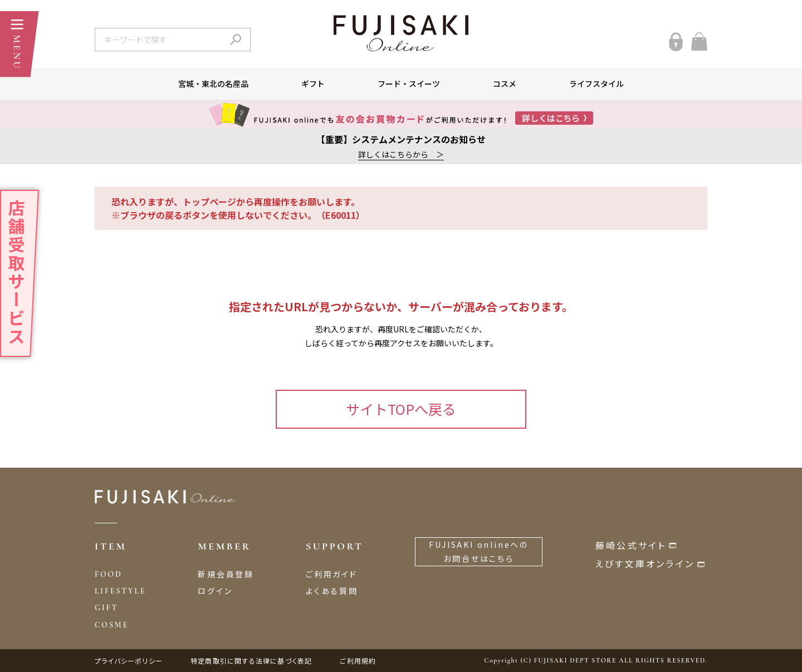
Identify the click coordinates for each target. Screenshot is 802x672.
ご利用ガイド (332, 574)
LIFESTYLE (120, 591)
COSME (112, 625)
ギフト (313, 84)
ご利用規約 (358, 661)
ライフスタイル (596, 84)
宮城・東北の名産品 (213, 84)
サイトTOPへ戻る (401, 409)
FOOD (109, 574)
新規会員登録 (226, 574)
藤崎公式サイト (631, 545)
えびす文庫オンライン (645, 563)
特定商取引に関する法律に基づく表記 (251, 661)
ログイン (215, 591)
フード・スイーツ (409, 84)
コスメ (505, 84)
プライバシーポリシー (129, 661)
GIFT (106, 608)
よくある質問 (332, 591)
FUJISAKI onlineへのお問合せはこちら (479, 551)
